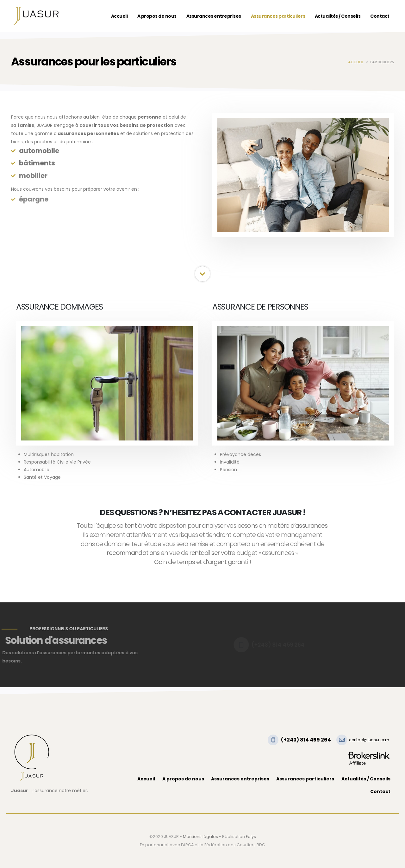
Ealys (251, 837)
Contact (380, 16)
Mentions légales (200, 837)
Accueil (119, 16)
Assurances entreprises (214, 16)
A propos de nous (157, 16)
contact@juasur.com (369, 740)
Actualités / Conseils (338, 16)
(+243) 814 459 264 (306, 740)
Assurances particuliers (278, 16)
